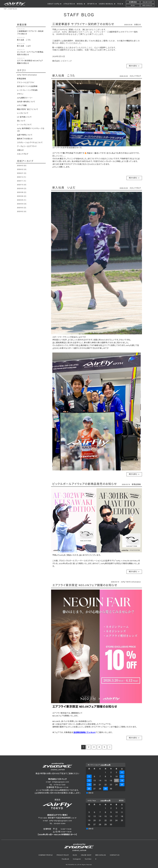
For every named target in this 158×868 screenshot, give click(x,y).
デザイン (20, 94)
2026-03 (22, 166)
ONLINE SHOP (86, 855)
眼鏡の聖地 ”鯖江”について (28, 109)
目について (21, 121)
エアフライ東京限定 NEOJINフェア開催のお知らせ (85, 585)
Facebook (65, 859)
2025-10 (22, 185)
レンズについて (23, 113)
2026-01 (22, 173)
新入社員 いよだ (64, 188)
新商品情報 (136, 484)
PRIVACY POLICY (63, 855)
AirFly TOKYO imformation (131, 582)
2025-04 (22, 204)
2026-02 (22, 169)
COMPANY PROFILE (46, 855)
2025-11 (21, 181)
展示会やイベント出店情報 (27, 86)
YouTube (88, 859)
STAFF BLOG (13, 9)
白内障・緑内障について (26, 102)
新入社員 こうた (64, 76)
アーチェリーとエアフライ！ (27, 146)
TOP (5, 9)
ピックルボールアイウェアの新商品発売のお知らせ (85, 484)
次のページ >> (110, 747)
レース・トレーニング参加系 (27, 90)
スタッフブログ (135, 76)
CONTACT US (115, 855)
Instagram (77, 859)
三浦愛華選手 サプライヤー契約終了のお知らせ (83, 24)
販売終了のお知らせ (25, 139)
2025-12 (21, 177)
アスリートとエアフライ (26, 83)
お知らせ (137, 25)
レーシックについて (24, 125)
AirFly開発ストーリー (25, 98)
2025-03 (22, 208)
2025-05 (22, 200)
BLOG (75, 855)
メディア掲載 (22, 106)
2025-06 (22, 196)
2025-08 (22, 192)
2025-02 (22, 212)
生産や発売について (25, 135)
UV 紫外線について (24, 117)
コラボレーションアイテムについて (30, 143)
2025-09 (22, 189)
